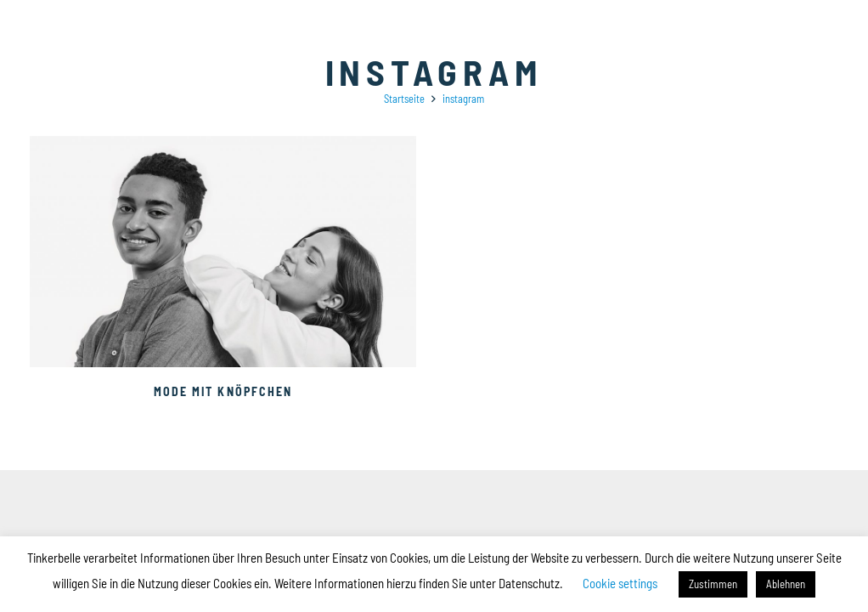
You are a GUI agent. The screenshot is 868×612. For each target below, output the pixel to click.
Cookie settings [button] (620, 583)
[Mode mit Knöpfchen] (223, 145)
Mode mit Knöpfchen (223, 391)
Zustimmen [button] (713, 584)
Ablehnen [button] (786, 584)
